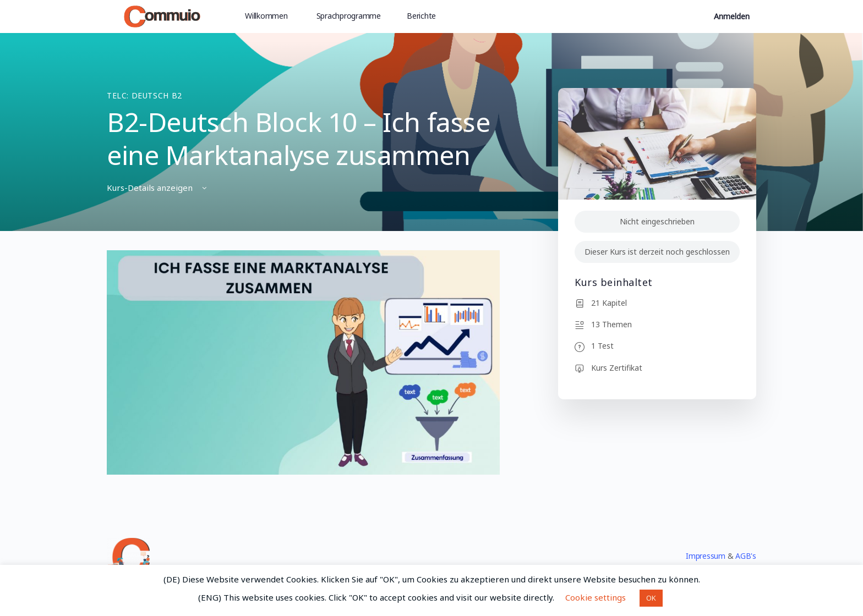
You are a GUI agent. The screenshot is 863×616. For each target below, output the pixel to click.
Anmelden (732, 16)
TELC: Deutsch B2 (144, 95)
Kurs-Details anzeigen (158, 188)
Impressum (706, 556)
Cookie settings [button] (596, 597)
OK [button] (651, 598)
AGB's (746, 556)
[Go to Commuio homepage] (162, 15)
